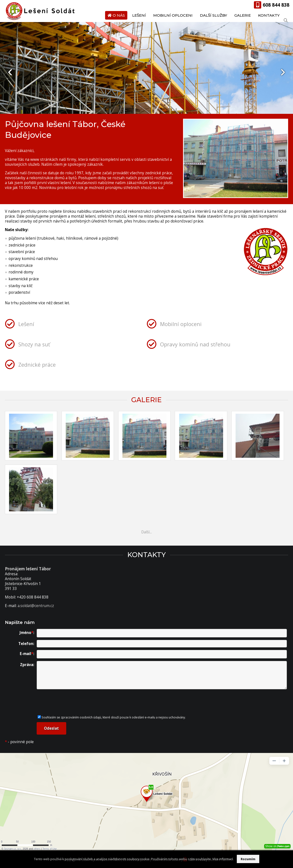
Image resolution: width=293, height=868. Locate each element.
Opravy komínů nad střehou (195, 344)
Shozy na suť (34, 344)
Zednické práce (37, 365)
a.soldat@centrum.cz (36, 606)
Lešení (139, 15)
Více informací (223, 859)
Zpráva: (27, 665)
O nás (119, 15)
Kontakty (269, 15)
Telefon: (26, 644)
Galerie (243, 15)
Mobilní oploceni (173, 15)
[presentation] (10, 72)
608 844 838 (276, 5)
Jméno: (27, 633)
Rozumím (248, 859)
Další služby (213, 15)
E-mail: (27, 654)
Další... (146, 532)
